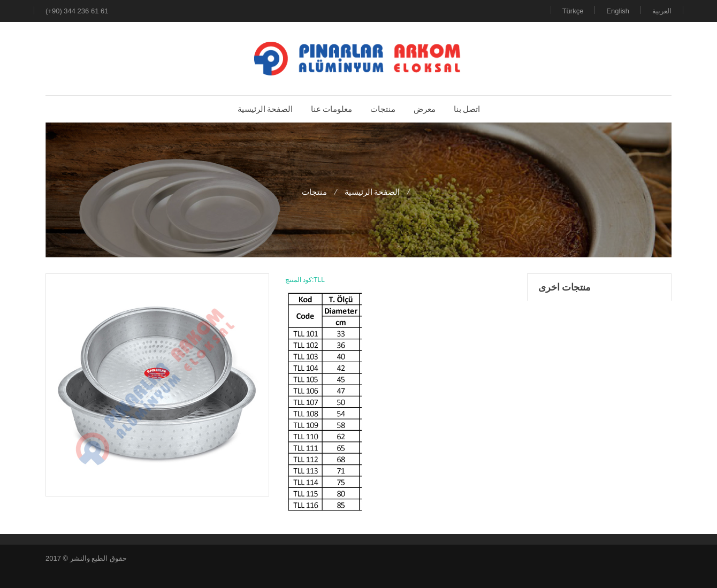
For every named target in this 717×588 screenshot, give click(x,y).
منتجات (314, 192)
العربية (662, 11)
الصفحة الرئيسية (372, 192)
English (618, 11)
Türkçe (573, 11)
